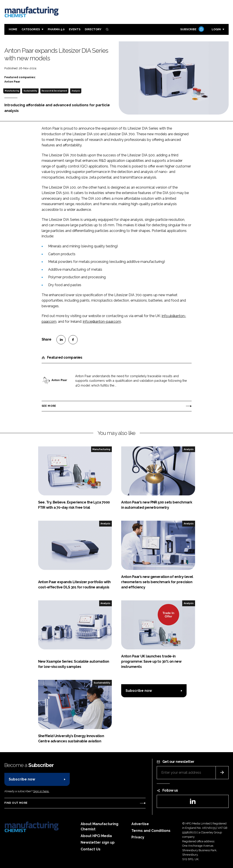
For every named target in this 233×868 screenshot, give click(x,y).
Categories (31, 29)
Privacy (138, 837)
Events (75, 29)
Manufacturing (12, 91)
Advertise (140, 824)
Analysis (76, 91)
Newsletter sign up (98, 842)
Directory (93, 29)
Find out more (16, 803)
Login (216, 29)
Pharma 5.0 (56, 29)
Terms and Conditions (151, 831)
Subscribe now (139, 691)
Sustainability (30, 91)
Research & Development (54, 91)
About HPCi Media (96, 836)
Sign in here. (41, 791)
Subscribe (192, 30)
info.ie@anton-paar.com (102, 322)
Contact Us (91, 849)
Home (13, 29)
